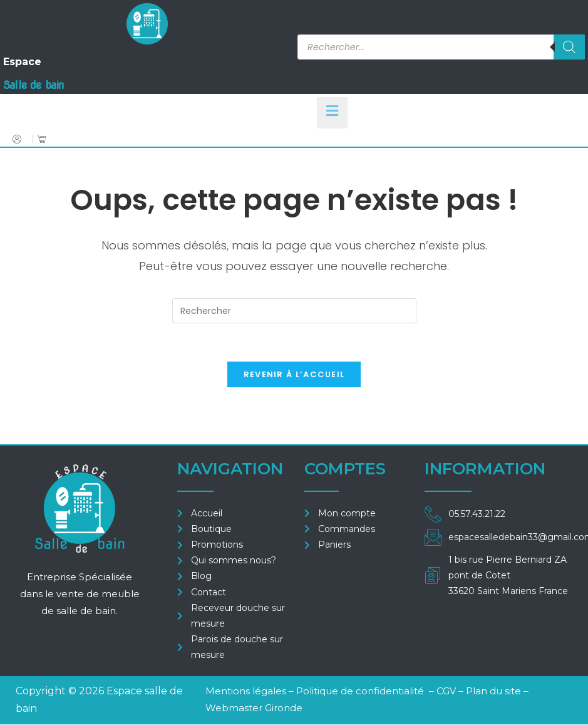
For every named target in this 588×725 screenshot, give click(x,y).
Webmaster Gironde (254, 708)
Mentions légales (246, 691)
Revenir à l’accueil (294, 374)
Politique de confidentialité (360, 691)
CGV (447, 691)
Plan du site (493, 691)
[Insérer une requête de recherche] (294, 311)
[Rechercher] (569, 47)
